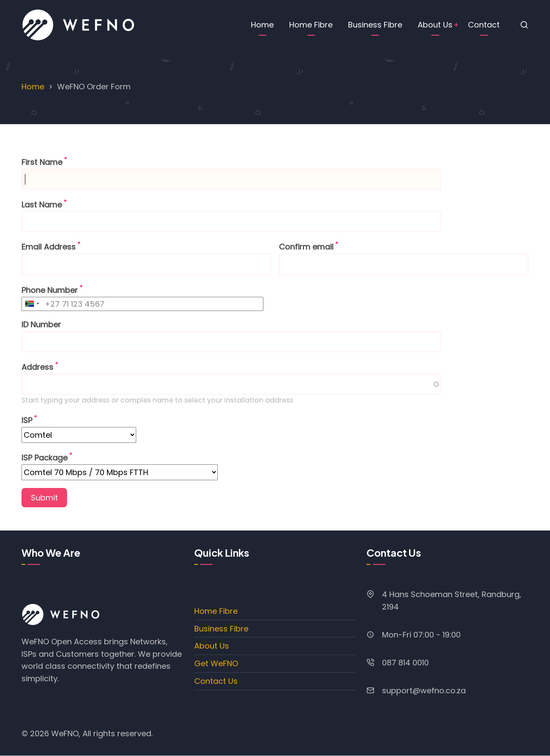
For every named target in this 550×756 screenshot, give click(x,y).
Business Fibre (375, 25)
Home (262, 25)
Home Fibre (311, 25)
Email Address (49, 247)
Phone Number (50, 290)
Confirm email (306, 247)
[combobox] (32, 304)
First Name (42, 162)
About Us (435, 25)
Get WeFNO (216, 663)
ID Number (41, 325)
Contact (484, 25)
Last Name (42, 205)
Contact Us (216, 681)
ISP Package (44, 458)
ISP (27, 420)
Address (37, 367)
